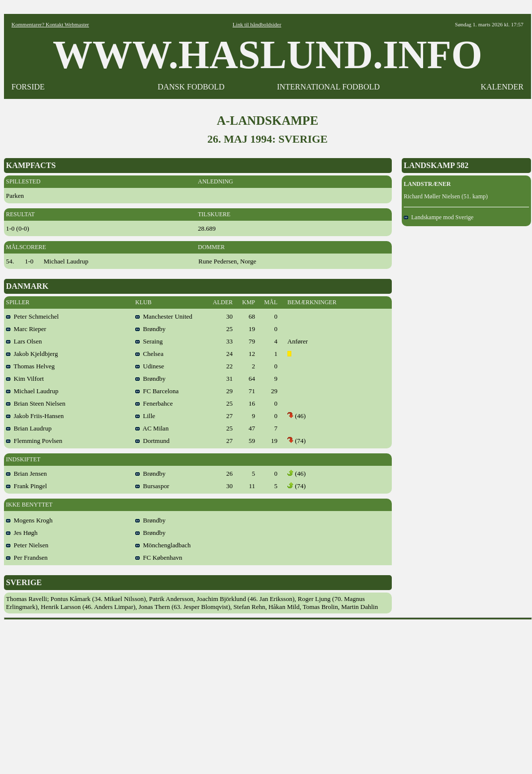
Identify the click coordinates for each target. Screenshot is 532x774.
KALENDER (502, 87)
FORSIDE (28, 87)
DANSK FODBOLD (191, 87)
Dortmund (152, 441)
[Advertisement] (268, 693)
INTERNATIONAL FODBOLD (328, 87)
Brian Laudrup (29, 428)
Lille (145, 416)
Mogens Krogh (29, 520)
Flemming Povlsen (34, 441)
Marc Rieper (26, 329)
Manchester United (164, 316)
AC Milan (152, 428)
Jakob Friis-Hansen (35, 416)
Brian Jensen (26, 473)
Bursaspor (152, 486)
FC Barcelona (157, 391)
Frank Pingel (26, 486)
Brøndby (150, 329)
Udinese (150, 366)
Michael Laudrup (32, 391)
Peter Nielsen (27, 545)
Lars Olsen (24, 341)
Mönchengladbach (163, 545)
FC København (159, 558)
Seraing (149, 341)
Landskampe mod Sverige (439, 217)
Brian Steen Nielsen (36, 403)
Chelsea (149, 354)
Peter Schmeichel (32, 316)
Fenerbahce (154, 403)
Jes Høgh (22, 533)
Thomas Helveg (30, 366)
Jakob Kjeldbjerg (32, 354)
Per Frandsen (27, 558)
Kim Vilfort (25, 379)
